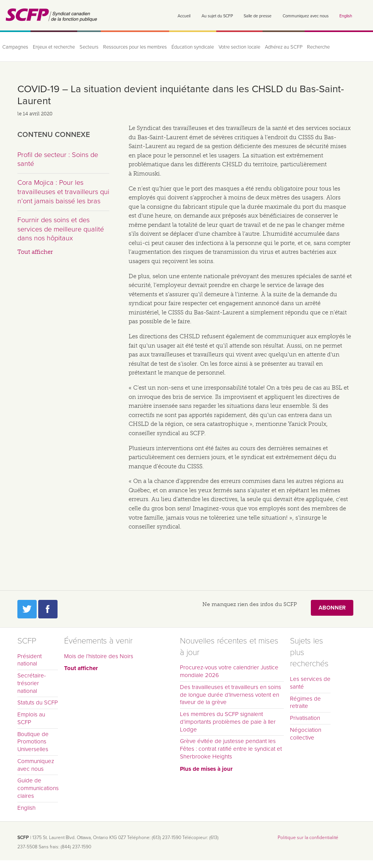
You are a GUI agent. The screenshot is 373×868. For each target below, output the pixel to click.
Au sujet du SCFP (217, 16)
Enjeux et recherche (54, 47)
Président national (30, 660)
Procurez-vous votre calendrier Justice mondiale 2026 (229, 671)
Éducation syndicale (193, 47)
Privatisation (305, 718)
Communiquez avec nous (306, 16)
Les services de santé (310, 683)
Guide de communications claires (38, 788)
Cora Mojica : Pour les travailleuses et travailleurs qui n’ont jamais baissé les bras (63, 192)
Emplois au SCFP (31, 718)
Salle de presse (258, 16)
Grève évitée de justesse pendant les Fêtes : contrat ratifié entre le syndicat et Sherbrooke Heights (231, 749)
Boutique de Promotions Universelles (33, 742)
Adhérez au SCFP (284, 47)
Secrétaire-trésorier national (32, 683)
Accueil (184, 16)
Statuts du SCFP (38, 703)
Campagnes (15, 47)
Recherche (318, 47)
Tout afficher (35, 252)
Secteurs (89, 47)
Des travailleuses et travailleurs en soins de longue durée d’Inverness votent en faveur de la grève (231, 695)
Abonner (332, 608)
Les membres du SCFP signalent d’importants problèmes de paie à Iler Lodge (228, 722)
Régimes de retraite (305, 703)
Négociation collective (306, 734)
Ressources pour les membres (135, 47)
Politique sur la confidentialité (308, 838)
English (346, 16)
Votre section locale (239, 47)
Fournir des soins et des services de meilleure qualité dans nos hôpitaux (61, 229)
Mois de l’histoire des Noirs (99, 656)
